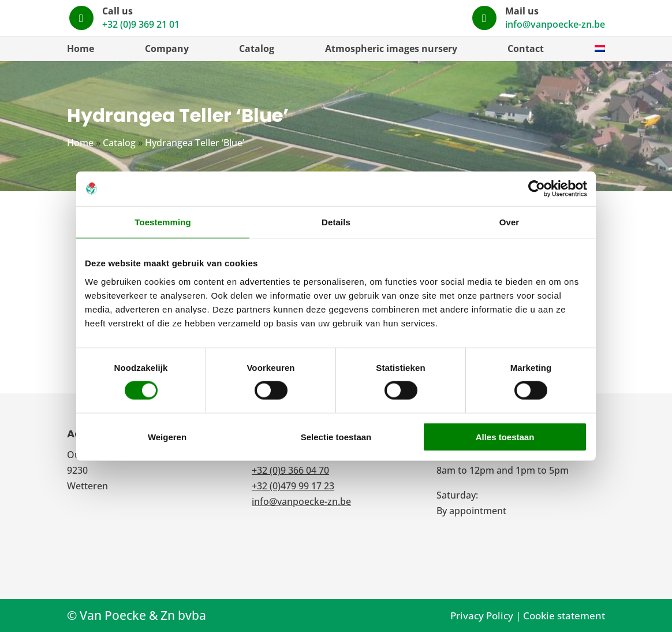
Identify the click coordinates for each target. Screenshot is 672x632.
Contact (526, 49)
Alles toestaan (505, 436)
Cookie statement (564, 616)
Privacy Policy (482, 616)
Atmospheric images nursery (391, 49)
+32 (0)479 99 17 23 (293, 486)
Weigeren (167, 436)
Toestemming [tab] (163, 222)
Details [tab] (336, 222)
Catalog (257, 49)
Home (81, 49)
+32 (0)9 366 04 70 (290, 470)
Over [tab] (509, 222)
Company (167, 49)
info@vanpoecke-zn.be (555, 24)
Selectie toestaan (336, 436)
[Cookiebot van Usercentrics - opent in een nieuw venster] (537, 189)
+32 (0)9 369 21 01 (408, 24)
